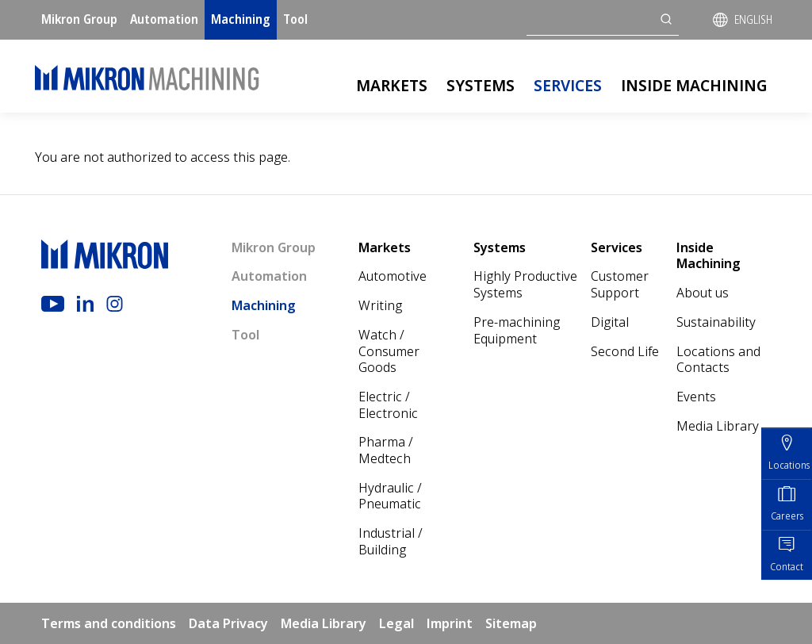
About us (703, 293)
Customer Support (620, 284)
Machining (241, 19)
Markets (392, 85)
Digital (610, 322)
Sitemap (511, 623)
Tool (295, 19)
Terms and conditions (109, 623)
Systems (481, 85)
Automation (164, 19)
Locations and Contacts (718, 360)
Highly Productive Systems (525, 284)
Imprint (450, 623)
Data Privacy (228, 623)
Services (568, 85)
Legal (396, 623)
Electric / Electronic (388, 405)
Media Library (718, 426)
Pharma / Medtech (386, 450)
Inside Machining (694, 85)
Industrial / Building (391, 541)
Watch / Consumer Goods (389, 351)
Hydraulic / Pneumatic (390, 496)
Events (696, 397)
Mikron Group (79, 19)
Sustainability (716, 322)
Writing (380, 305)
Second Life (625, 351)
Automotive (393, 276)
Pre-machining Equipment (517, 330)
